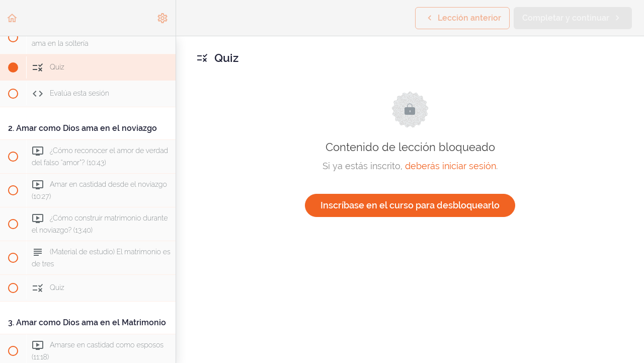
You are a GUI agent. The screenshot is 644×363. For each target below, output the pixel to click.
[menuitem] (163, 18)
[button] (13, 18)
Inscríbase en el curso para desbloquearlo (410, 205)
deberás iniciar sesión (451, 166)
